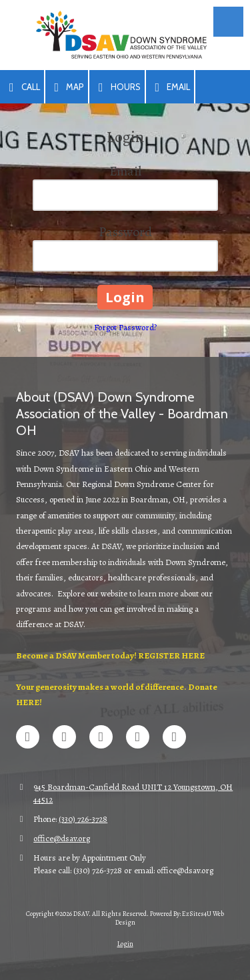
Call (22, 87)
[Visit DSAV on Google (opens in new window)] (138, 737)
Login (125, 944)
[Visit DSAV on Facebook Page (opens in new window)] (28, 737)
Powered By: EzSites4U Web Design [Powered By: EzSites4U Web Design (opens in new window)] (170, 918)
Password (125, 232)
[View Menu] (228, 22)
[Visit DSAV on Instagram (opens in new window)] (174, 737)
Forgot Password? (125, 327)
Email (170, 87)
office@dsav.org (62, 838)
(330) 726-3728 (83, 819)
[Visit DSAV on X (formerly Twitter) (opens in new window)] (64, 737)
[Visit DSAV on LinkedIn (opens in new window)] (101, 737)
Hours (117, 87)
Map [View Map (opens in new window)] (67, 87)
